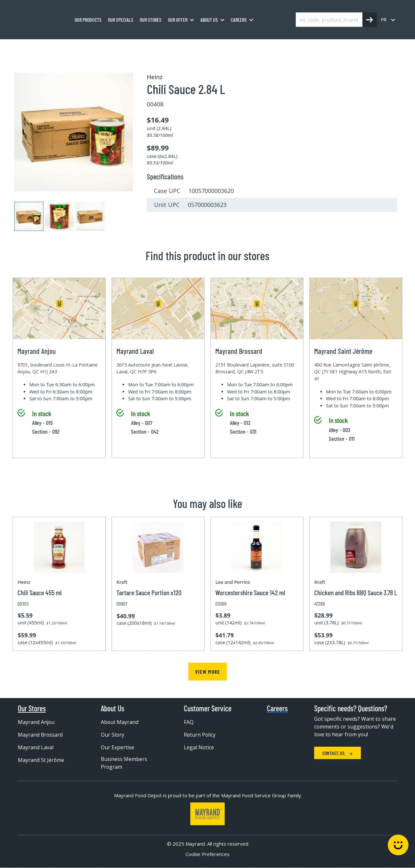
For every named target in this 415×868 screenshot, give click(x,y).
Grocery (73, 46)
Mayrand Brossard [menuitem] (41, 735)
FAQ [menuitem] (189, 722)
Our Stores (32, 709)
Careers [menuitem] (239, 20)
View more (208, 672)
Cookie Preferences (207, 855)
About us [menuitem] (209, 20)
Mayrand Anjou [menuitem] (36, 722)
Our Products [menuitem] (88, 20)
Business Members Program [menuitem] (124, 764)
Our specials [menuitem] (121, 20)
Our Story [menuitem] (113, 735)
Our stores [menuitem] (151, 20)
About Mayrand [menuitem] (120, 722)
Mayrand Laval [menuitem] (36, 748)
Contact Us (338, 753)
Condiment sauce (144, 46)
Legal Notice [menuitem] (199, 748)
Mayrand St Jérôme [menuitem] (41, 760)
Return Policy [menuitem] (200, 735)
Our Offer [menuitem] (178, 20)
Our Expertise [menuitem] (118, 748)
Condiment (104, 46)
